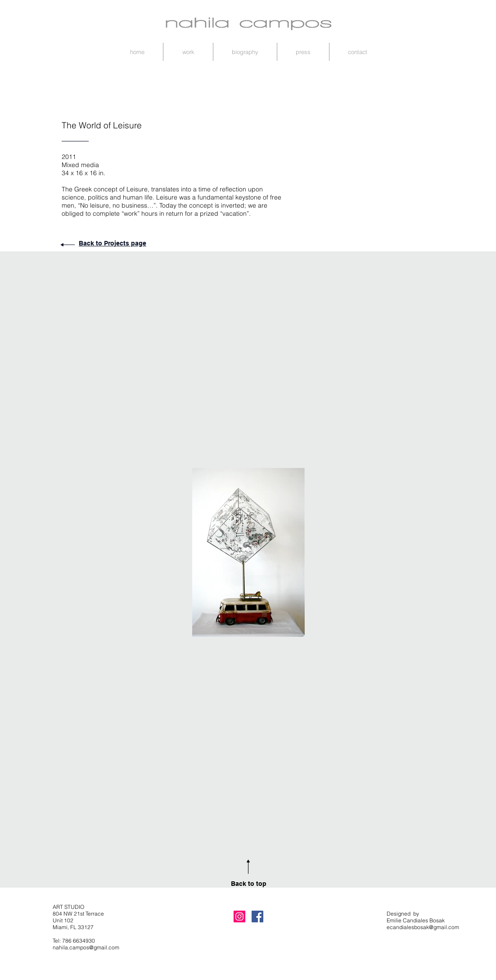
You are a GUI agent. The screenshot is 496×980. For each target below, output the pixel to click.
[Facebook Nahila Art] (257, 916)
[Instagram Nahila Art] (239, 916)
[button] (188, 52)
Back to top (249, 884)
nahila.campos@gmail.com (86, 947)
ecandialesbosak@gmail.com (423, 927)
